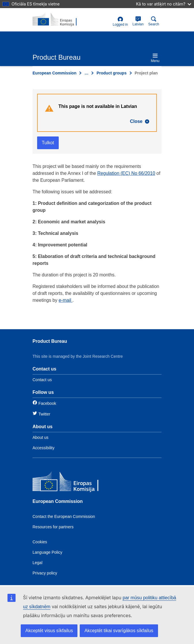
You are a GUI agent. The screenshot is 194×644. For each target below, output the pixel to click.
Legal (37, 563)
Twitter (44, 414)
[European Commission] (74, 483)
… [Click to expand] (86, 73)
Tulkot (48, 143)
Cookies (40, 542)
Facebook (47, 403)
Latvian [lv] (138, 21)
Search (154, 21)
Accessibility (43, 448)
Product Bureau (50, 341)
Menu (155, 58)
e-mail (66, 300)
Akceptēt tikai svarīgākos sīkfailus (119, 631)
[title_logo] (60, 20)
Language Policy (47, 552)
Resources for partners (53, 527)
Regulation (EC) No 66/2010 (126, 173)
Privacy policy (45, 573)
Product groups (111, 73)
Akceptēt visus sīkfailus (49, 631)
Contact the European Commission (64, 516)
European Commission (54, 73)
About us (40, 437)
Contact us (42, 380)
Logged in (120, 21)
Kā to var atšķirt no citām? (163, 4)
